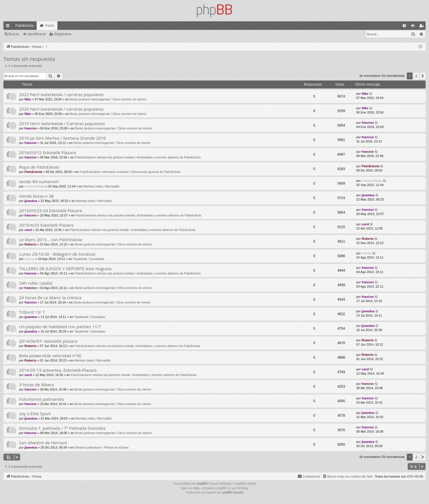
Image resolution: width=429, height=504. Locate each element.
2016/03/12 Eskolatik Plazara (47, 152)
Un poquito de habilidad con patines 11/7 (60, 327)
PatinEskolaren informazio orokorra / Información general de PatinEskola (130, 172)
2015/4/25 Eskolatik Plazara (46, 225)
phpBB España (233, 492)
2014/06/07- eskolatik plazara (48, 341)
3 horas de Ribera (37, 385)
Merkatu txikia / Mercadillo (101, 186)
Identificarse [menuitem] (414, 27)
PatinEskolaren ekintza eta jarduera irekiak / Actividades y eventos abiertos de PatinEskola (138, 157)
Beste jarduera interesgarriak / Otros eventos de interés (108, 99)
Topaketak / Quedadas (89, 259)
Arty (197, 488)
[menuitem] (404, 26)
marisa (29, 259)
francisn (31, 128)
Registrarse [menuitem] (423, 27)
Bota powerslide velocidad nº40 (50, 356)
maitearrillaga (35, 186)
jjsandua (31, 201)
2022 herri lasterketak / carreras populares (61, 94)
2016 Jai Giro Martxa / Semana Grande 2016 (62, 138)
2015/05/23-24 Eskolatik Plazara (51, 210)
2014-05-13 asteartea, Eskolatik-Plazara (58, 370)
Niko (28, 99)
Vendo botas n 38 (36, 196)
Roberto (30, 244)
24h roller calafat (36, 283)
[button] (423, 76)
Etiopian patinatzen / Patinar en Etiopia (102, 447)
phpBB (202, 484)
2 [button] (416, 76)
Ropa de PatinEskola (39, 167)
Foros (50, 26)
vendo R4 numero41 (39, 181)
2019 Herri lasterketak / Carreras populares (62, 123)
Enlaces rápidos (9, 27)
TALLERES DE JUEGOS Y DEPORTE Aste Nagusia (65, 268)
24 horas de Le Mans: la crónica (50, 298)
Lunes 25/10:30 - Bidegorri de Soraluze (57, 254)
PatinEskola (24, 26)
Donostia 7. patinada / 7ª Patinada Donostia (62, 428)
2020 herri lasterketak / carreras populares (61, 109)
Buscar (14, 34)
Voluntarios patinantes (41, 399)
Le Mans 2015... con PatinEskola (51, 239)
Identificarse (37, 34)
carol (28, 230)
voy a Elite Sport (35, 414)
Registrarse (63, 34)
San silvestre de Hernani (43, 443)
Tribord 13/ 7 (32, 312)
